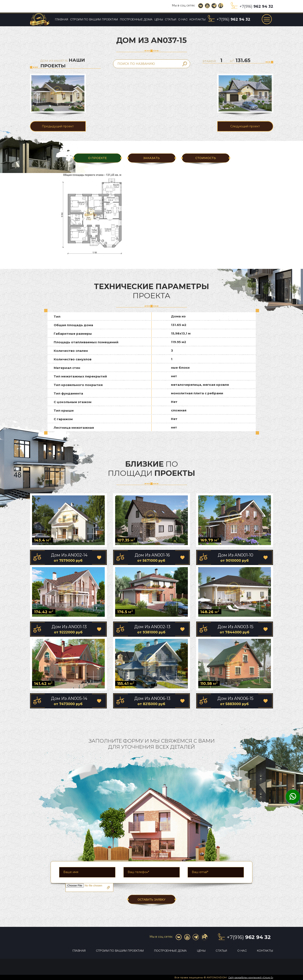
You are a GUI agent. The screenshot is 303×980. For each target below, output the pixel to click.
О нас (183, 20)
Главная (62, 20)
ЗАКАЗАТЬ (152, 158)
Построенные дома (136, 20)
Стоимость (206, 158)
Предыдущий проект (58, 126)
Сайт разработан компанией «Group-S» (251, 977)
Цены (159, 20)
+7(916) (256, 6)
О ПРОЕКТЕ (97, 158)
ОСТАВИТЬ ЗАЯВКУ (152, 900)
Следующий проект (245, 126)
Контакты (198, 20)
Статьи (171, 20)
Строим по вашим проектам (94, 20)
